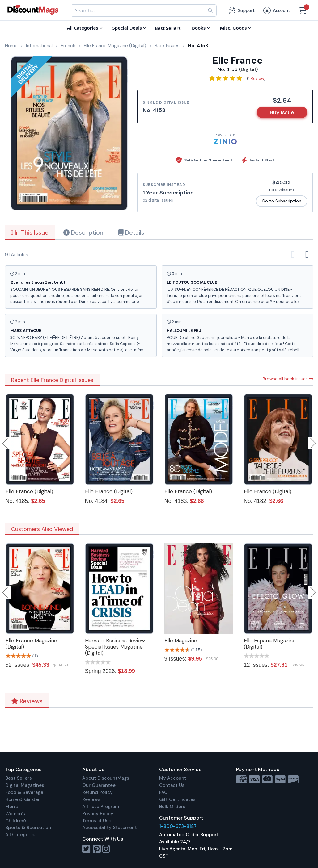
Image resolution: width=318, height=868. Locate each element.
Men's (12, 807)
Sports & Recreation (28, 828)
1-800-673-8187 (178, 826)
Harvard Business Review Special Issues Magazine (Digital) (115, 647)
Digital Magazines (25, 785)
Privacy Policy (98, 814)
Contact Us (172, 785)
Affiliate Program (101, 807)
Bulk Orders (172, 807)
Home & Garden (23, 799)
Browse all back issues (288, 379)
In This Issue (30, 232)
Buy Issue (282, 112)
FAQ (163, 792)
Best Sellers (19, 778)
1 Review (256, 79)
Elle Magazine (181, 641)
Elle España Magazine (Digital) (270, 644)
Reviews (27, 701)
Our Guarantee (99, 785)
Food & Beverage (24, 792)
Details (131, 232)
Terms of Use (97, 821)
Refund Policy (98, 792)
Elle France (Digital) (29, 491)
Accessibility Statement (110, 828)
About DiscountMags (106, 778)
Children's (16, 821)
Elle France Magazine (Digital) (31, 644)
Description (83, 232)
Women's (15, 814)
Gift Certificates (177, 799)
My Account (173, 778)
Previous (6, 443)
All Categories (21, 835)
